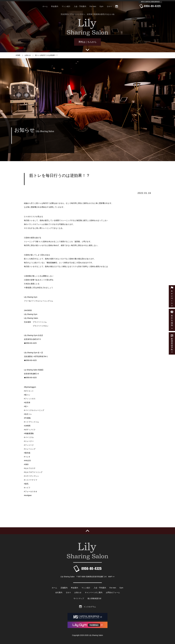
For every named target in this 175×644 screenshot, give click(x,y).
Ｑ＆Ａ (109, 6)
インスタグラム (87, 607)
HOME (18, 55)
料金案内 (55, 6)
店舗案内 (64, 588)
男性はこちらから (87, 42)
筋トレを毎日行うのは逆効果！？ (46, 55)
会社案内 (59, 592)
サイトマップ (79, 598)
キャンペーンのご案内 (94, 592)
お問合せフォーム (113, 592)
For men (93, 6)
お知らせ (28, 55)
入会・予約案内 (80, 6)
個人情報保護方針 (94, 598)
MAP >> (111, 577)
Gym (101, 6)
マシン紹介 (66, 6)
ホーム (45, 6)
